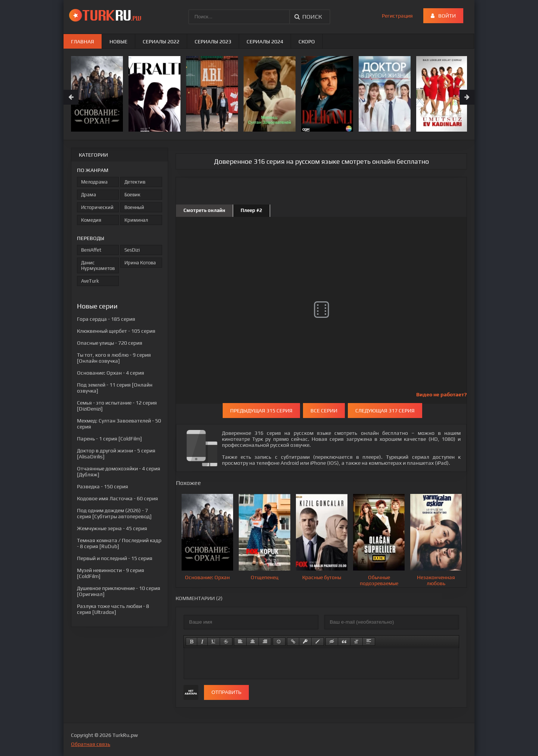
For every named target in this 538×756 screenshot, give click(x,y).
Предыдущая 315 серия (261, 411)
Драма (89, 195)
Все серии (324, 411)
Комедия (91, 220)
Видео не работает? (441, 394)
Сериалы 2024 (265, 42)
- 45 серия (112, 528)
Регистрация (397, 16)
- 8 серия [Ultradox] (113, 609)
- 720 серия (110, 343)
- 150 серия (103, 486)
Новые (118, 42)
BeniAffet (91, 250)
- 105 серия (116, 331)
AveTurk (90, 281)
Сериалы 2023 (213, 42)
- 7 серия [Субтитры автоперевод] (114, 513)
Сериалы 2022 (161, 42)
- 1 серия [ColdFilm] (109, 439)
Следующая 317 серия (385, 411)
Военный (134, 207)
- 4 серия (111, 373)
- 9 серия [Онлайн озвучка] (114, 358)
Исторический (97, 207)
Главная (83, 42)
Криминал (136, 220)
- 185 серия (106, 319)
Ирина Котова (140, 263)
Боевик (132, 195)
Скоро (307, 42)
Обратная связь (91, 744)
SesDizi (132, 250)
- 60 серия (118, 498)
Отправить (226, 692)
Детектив (135, 182)
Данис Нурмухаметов (98, 265)
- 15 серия (115, 558)
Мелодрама (94, 182)
